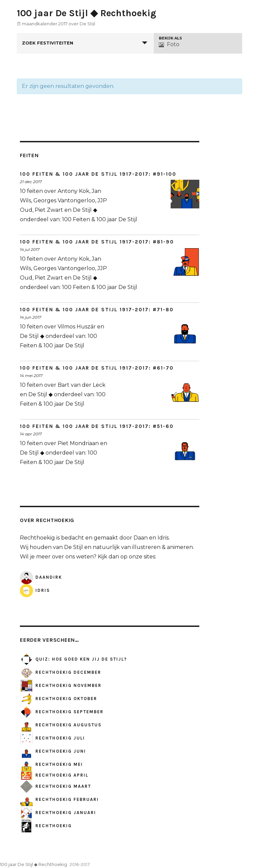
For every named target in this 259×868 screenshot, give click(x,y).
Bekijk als (170, 38)
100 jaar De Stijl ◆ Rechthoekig (87, 13)
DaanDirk (41, 577)
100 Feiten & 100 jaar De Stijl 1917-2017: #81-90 (97, 242)
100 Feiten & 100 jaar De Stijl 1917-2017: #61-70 (97, 368)
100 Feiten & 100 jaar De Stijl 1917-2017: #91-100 (98, 174)
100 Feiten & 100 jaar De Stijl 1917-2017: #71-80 (97, 310)
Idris (35, 590)
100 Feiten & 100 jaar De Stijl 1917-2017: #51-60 (97, 426)
